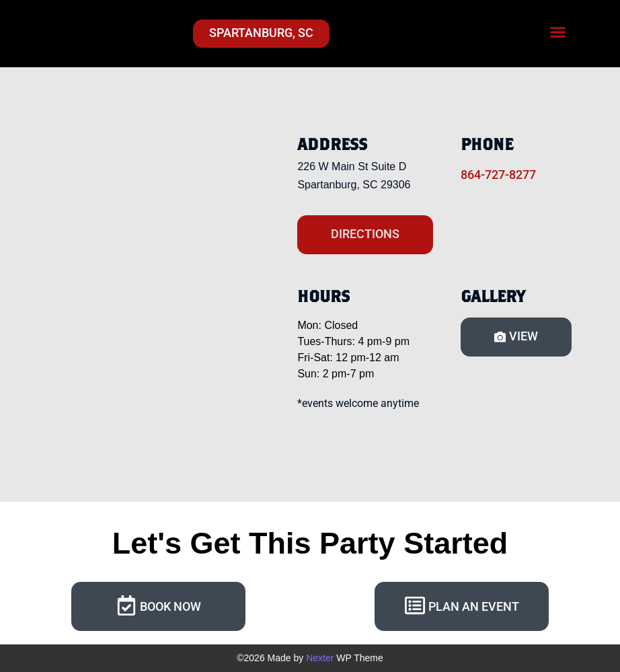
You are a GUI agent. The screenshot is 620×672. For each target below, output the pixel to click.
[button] (558, 32)
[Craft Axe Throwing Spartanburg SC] (144, 275)
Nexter (320, 658)
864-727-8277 (498, 175)
